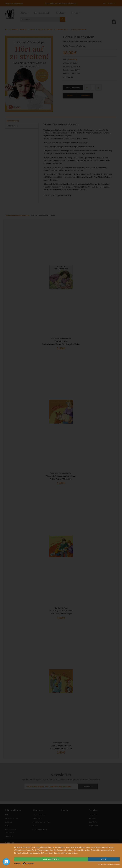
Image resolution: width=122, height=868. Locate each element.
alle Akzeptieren (51, 859)
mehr (104, 859)
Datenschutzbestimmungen (112, 864)
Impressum (101, 864)
